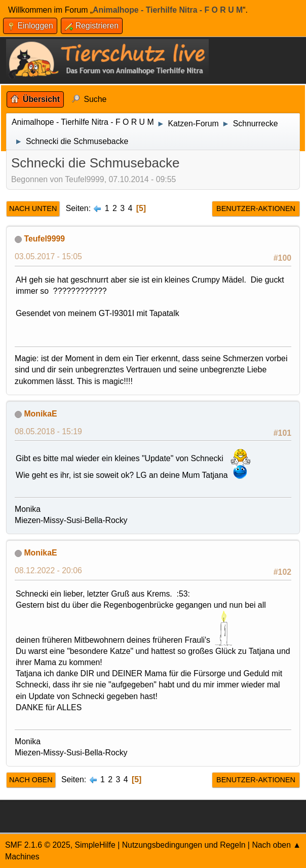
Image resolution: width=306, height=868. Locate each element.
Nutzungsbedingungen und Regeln (184, 845)
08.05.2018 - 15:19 (48, 431)
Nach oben (31, 780)
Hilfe (107, 845)
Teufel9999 (44, 239)
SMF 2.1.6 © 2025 (38, 845)
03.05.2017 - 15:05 (48, 256)
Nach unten (33, 209)
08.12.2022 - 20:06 (48, 570)
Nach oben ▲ (276, 845)
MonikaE (40, 414)
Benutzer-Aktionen (256, 209)
